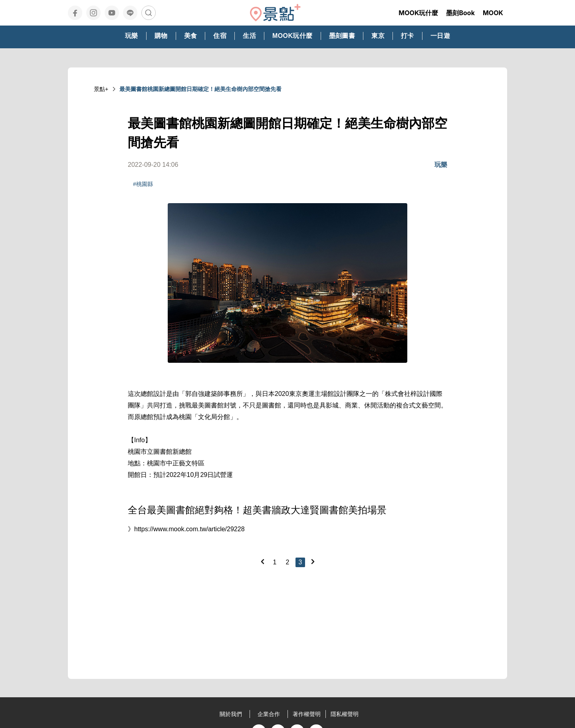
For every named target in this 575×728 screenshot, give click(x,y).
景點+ (101, 89)
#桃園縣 (143, 184)
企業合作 (269, 714)
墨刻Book (460, 13)
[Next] (313, 562)
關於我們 (231, 714)
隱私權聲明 (345, 714)
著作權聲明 (307, 714)
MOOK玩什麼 (418, 13)
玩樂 (441, 165)
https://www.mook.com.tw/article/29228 (189, 529)
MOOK (493, 13)
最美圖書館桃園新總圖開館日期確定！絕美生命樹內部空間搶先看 (200, 89)
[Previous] (262, 562)
